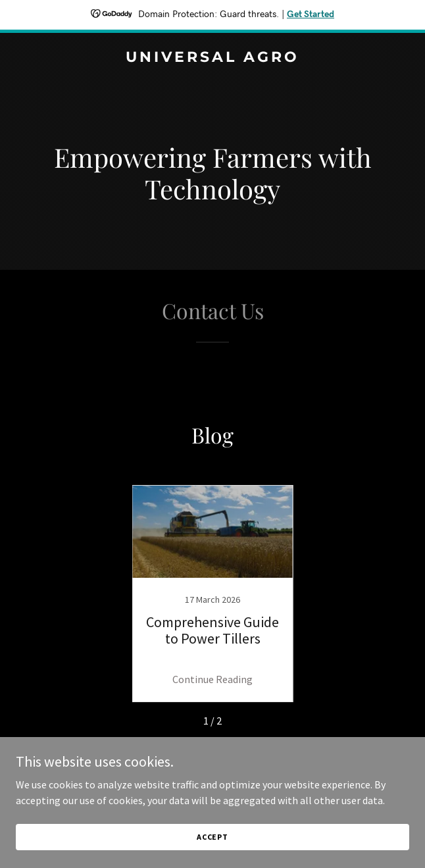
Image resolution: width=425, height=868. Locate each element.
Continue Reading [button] (213, 679)
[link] (213, 58)
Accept (213, 837)
